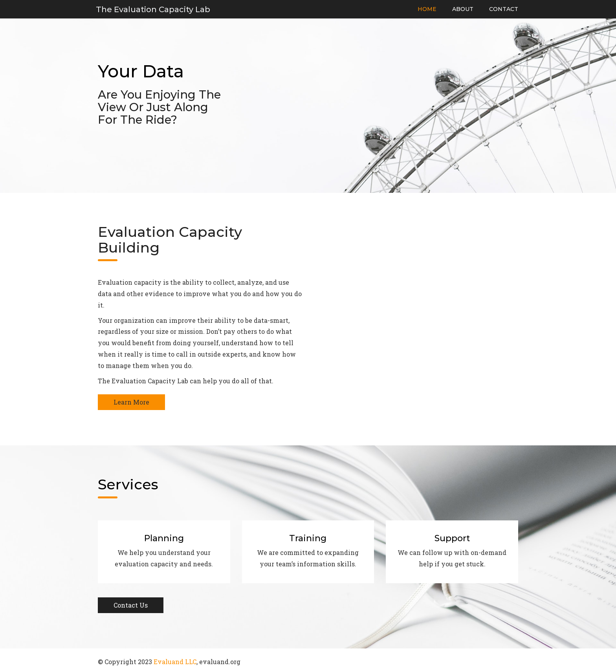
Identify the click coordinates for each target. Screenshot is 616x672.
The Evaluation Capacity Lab (153, 9)
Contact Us (131, 605)
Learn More (131, 402)
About (463, 9)
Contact (504, 9)
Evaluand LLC (175, 662)
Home (427, 9)
